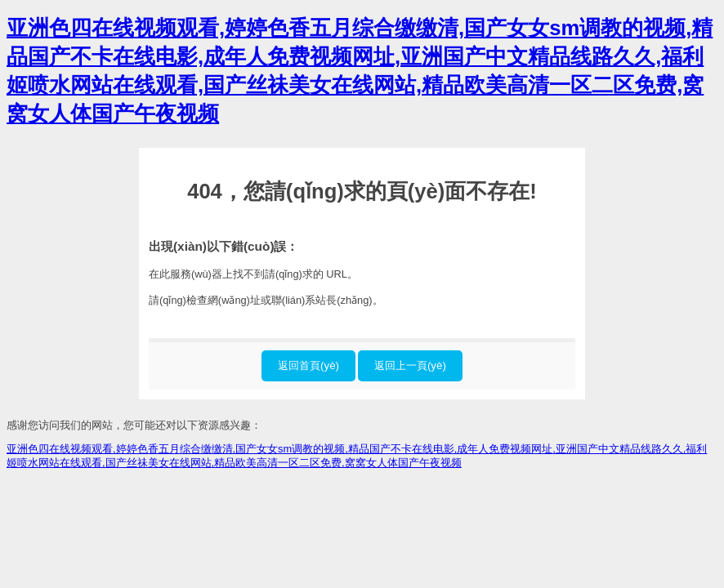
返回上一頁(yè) (410, 365)
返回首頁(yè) (308, 365)
